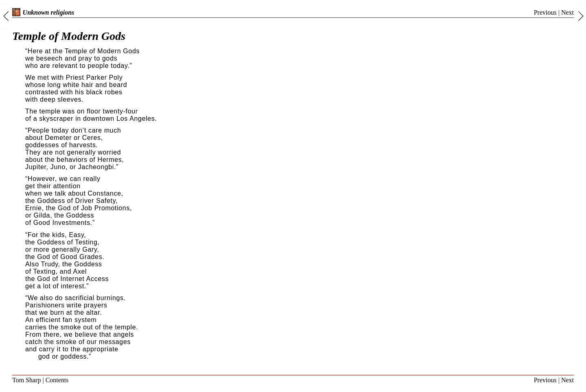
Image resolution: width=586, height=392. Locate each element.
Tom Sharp (26, 380)
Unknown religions (43, 12)
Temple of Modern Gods (69, 36)
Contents (57, 380)
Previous (545, 12)
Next (567, 12)
